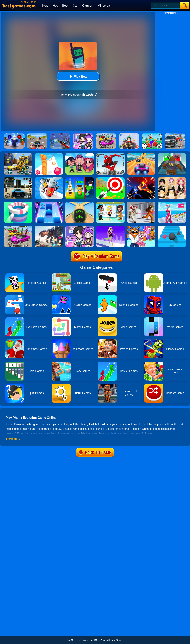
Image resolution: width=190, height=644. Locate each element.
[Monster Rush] (172, 155)
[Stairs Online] (172, 227)
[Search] (165, 5)
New (45, 6)
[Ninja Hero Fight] (141, 179)
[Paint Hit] (18, 203)
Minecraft (104, 6)
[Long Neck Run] (49, 155)
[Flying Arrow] (110, 179)
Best (65, 6)
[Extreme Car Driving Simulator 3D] (18, 179)
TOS (96, 640)
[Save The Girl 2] (110, 203)
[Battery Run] (49, 179)
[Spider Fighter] (110, 155)
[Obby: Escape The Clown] (141, 203)
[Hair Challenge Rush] (110, 227)
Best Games (117, 640)
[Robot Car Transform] (18, 155)
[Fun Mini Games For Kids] (141, 227)
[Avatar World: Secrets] (80, 227)
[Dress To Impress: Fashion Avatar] (172, 179)
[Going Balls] (80, 203)
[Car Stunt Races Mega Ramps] (18, 227)
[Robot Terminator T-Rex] (49, 227)
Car (75, 6)
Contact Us (86, 640)
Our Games (73, 640)
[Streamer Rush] (172, 203)
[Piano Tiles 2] (49, 203)
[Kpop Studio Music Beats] (80, 155)
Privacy (104, 640)
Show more (13, 439)
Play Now (78, 76)
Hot (55, 6)
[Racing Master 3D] (141, 155)
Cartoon (88, 6)
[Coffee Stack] (80, 179)
